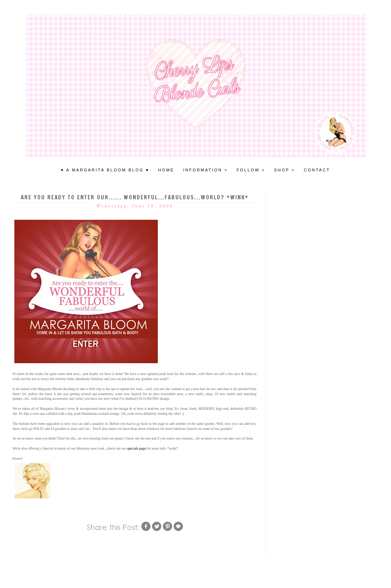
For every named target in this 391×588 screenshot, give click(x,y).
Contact (317, 170)
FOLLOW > (251, 170)
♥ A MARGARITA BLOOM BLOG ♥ (105, 170)
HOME (166, 170)
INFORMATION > (205, 170)
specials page (136, 448)
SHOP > (284, 170)
